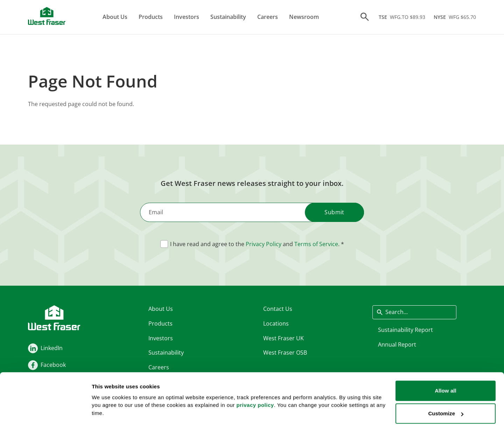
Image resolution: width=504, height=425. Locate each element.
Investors (187, 17)
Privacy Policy (264, 244)
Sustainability (229, 17)
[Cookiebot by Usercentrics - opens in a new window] (45, 411)
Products (151, 17)
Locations (276, 323)
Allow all (446, 360)
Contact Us (278, 309)
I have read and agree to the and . (255, 244)
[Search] (365, 17)
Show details (108, 402)
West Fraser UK (283, 338)
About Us (115, 17)
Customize (446, 384)
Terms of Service (316, 244)
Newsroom (304, 17)
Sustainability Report (405, 330)
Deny (445, 406)
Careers (268, 17)
